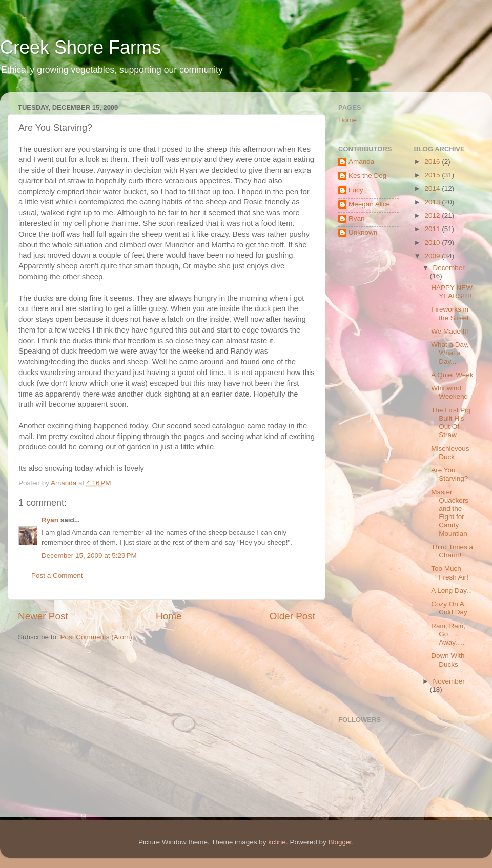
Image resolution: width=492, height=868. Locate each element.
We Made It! (450, 331)
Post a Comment (57, 576)
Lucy (356, 190)
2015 (433, 175)
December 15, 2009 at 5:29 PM (89, 556)
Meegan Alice (369, 204)
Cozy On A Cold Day (449, 608)
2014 (433, 188)
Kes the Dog (367, 175)
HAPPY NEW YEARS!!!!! (452, 292)
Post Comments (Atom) (96, 637)
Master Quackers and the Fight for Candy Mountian (450, 513)
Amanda (361, 162)
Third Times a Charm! (452, 551)
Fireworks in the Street (450, 313)
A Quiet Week (452, 375)
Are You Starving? (449, 474)
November (449, 681)
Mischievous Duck (450, 453)
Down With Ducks (448, 660)
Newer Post (43, 616)
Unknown (363, 232)
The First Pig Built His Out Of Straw (451, 423)
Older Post (292, 616)
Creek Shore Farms (80, 47)
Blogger (340, 842)
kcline (277, 842)
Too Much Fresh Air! (450, 573)
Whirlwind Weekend (449, 392)
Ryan (50, 520)
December (449, 268)
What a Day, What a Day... (450, 353)
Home (169, 616)
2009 (433, 256)
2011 (433, 229)
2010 (433, 243)
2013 (433, 202)
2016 (433, 162)
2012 (433, 215)
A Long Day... (452, 591)
